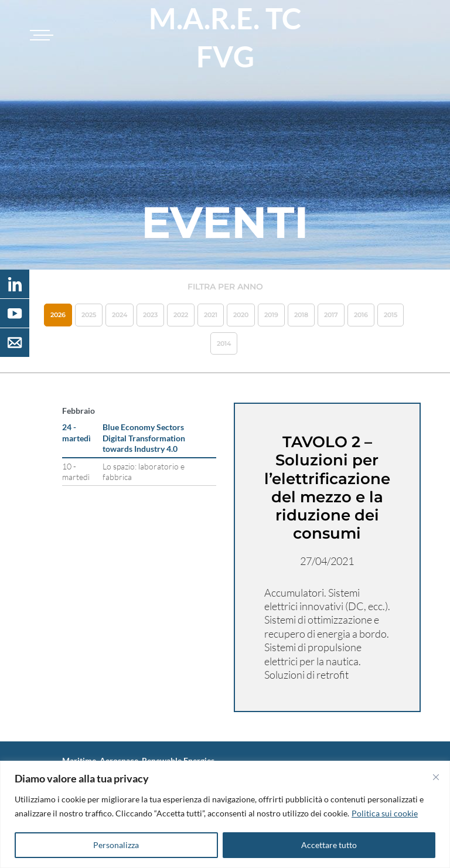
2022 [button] (181, 315)
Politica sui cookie (385, 813)
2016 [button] (361, 315)
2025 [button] (89, 315)
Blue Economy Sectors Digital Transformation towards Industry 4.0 (144, 438)
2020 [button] (241, 315)
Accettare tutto (329, 845)
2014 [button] (224, 343)
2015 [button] (391, 315)
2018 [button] (301, 315)
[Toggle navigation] (40, 35)
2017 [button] (331, 315)
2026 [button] (58, 315)
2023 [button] (150, 315)
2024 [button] (120, 315)
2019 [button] (271, 315)
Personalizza (116, 845)
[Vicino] (436, 777)
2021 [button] (211, 315)
